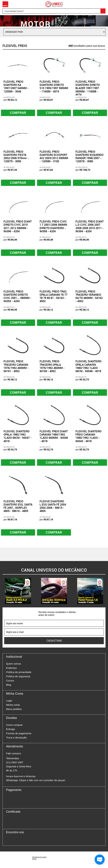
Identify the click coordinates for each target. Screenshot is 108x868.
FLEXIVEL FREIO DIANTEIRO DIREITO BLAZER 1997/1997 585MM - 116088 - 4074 (88, 88)
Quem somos (14, 666)
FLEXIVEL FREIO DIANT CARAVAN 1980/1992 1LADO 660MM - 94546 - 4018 (54, 438)
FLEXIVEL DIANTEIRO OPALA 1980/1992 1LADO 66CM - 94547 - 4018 (18, 438)
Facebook (9, 842)
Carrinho (102, 4)
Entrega (10, 732)
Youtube (26, 842)
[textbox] (54, 11)
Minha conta (13, 708)
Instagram (14, 842)
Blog (9, 687)
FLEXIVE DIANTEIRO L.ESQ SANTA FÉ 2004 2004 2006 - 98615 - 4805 (53, 508)
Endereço (11, 671)
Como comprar (14, 728)
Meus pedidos (14, 712)
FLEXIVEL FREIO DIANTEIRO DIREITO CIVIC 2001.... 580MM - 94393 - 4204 (17, 298)
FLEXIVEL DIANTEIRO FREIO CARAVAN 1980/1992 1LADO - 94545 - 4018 (88, 438)
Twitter (20, 842)
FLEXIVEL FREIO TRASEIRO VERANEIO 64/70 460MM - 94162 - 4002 (89, 298)
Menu (5, 4)
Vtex (69, 861)
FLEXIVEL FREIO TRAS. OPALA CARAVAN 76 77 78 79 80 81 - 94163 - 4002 (53, 298)
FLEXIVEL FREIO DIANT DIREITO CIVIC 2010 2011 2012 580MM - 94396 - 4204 (18, 227)
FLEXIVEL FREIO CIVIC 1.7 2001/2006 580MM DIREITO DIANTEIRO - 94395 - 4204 (53, 227)
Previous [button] (3, 594)
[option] (18, 594)
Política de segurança (18, 679)
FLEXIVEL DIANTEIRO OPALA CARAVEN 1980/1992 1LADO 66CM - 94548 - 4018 (88, 368)
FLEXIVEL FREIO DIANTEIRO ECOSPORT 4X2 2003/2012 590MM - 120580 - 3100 (54, 157)
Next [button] (105, 594)
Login (9, 703)
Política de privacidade (19, 675)
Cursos (10, 683)
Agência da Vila (57, 861)
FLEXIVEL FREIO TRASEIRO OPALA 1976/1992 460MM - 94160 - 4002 (52, 368)
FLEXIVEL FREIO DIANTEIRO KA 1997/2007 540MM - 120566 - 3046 (16, 87)
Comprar (18, 113)
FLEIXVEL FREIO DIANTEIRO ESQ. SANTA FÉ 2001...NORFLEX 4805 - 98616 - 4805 (18, 508)
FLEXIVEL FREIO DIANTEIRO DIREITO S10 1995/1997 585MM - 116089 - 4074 (54, 87)
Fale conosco (14, 756)
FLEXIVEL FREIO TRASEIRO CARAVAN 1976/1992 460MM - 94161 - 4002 (16, 368)
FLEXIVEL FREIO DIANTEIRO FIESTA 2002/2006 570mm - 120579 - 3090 (16, 157)
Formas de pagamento (19, 736)
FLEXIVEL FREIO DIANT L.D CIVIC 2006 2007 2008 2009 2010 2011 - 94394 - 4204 (90, 227)
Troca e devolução (16, 740)
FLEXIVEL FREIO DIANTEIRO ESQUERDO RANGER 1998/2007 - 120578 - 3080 (89, 157)
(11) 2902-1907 (15, 765)
